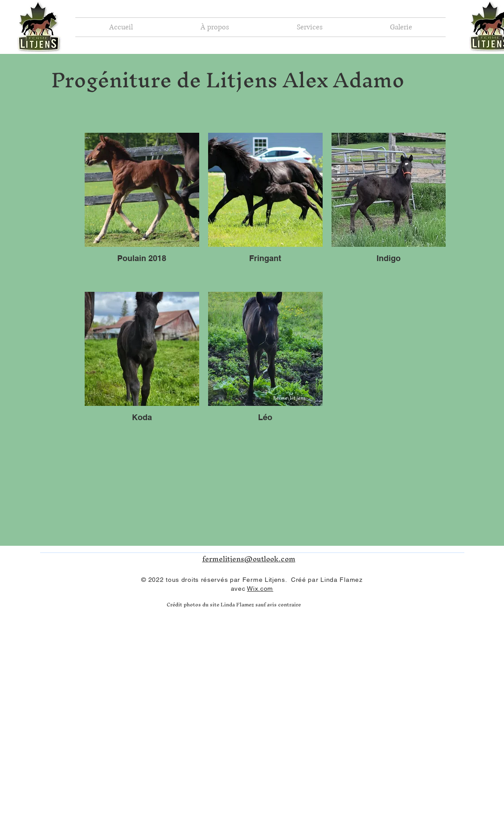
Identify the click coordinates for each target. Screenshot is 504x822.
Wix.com (260, 589)
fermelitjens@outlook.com (249, 559)
